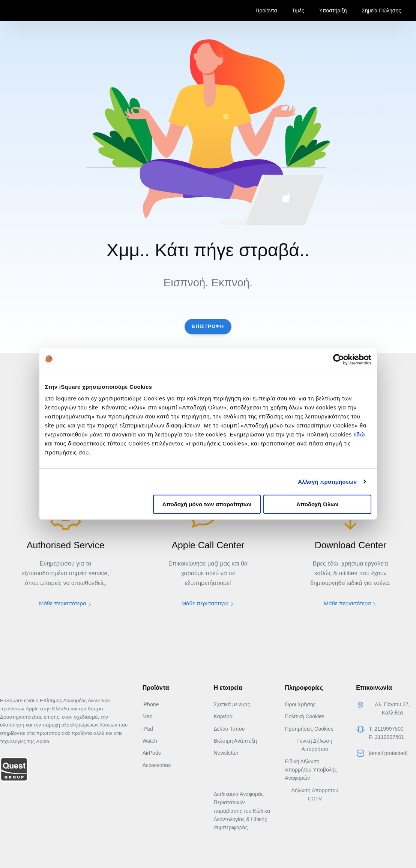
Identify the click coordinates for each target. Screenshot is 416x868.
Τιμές (298, 11)
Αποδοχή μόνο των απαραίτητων (207, 504)
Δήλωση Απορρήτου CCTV (315, 794)
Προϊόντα (266, 11)
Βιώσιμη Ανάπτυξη (235, 741)
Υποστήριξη (333, 11)
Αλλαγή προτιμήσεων (327, 482)
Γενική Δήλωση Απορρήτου (315, 745)
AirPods (152, 753)
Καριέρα (223, 716)
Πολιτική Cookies (305, 716)
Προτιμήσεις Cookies (309, 728)
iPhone (151, 704)
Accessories (157, 765)
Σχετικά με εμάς (232, 704)
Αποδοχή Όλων (317, 504)
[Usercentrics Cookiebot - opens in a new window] (339, 360)
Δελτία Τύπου (229, 728)
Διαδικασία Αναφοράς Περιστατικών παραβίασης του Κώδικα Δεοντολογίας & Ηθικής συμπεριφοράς (242, 811)
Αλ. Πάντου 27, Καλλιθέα (392, 708)
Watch (150, 741)
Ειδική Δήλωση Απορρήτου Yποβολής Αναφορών (311, 769)
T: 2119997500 (386, 728)
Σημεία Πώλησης (381, 11)
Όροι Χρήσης (300, 704)
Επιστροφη (208, 326)
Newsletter (226, 753)
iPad (148, 728)
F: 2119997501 (386, 737)
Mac (147, 716)
